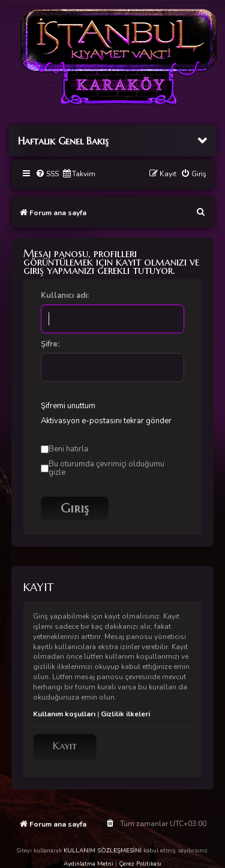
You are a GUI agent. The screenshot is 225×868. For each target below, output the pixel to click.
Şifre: (50, 344)
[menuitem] (47, 174)
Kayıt (65, 746)
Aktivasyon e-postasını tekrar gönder (106, 421)
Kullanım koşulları (64, 714)
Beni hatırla (64, 449)
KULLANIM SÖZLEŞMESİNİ (103, 851)
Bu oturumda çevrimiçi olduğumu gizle (103, 468)
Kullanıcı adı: (65, 296)
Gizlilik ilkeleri (125, 714)
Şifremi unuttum (68, 406)
